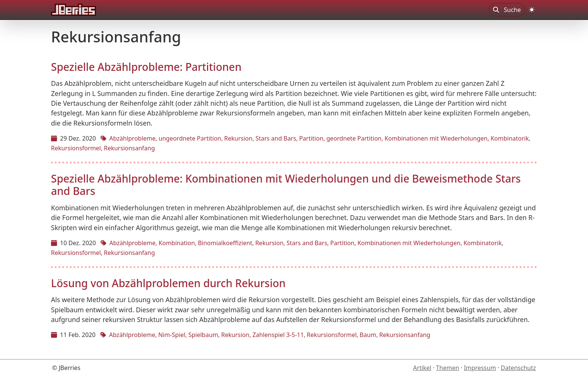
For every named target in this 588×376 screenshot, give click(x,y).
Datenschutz (518, 368)
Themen (448, 368)
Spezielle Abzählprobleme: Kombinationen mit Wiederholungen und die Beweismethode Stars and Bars (286, 185)
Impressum (480, 368)
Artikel (422, 368)
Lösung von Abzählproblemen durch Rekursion (168, 283)
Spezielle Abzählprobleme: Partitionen (146, 67)
